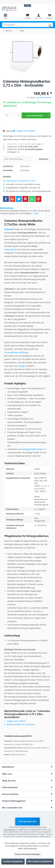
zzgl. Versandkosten (44, 97)
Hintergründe (11, 249)
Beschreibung (7, 208)
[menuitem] (5, 16)
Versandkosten (10, 830)
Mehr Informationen (27, 849)
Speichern (44, 159)
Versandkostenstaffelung (16, 352)
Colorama (9, 229)
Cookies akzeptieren (13, 861)
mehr (36, 213)
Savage (21, 366)
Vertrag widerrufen (27, 821)
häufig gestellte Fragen (32, 449)
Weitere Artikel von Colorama (19, 724)
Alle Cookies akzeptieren (40, 861)
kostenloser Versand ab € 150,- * (21, 181)
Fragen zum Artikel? (24, 131)
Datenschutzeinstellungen (28, 854)
